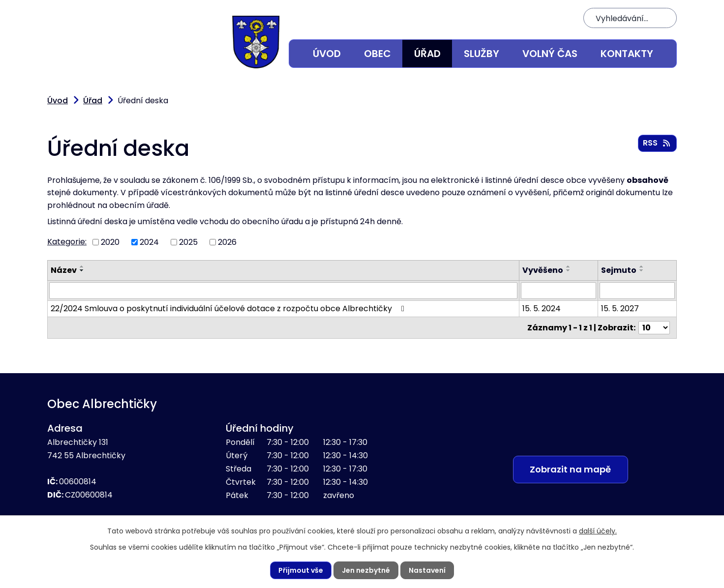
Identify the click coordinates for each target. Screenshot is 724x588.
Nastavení (427, 570)
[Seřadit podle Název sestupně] (82, 270)
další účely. (598, 531)
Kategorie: (67, 242)
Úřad (427, 54)
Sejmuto (619, 270)
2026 (227, 242)
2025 (188, 242)
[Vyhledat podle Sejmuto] (637, 291)
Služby (482, 54)
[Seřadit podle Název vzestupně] (82, 266)
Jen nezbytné (366, 570)
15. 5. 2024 (542, 309)
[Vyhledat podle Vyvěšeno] (559, 291)
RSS (657, 143)
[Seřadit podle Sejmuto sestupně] (642, 270)
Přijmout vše (301, 570)
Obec (377, 54)
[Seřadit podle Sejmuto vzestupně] (642, 266)
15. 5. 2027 (620, 309)
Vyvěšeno (543, 270)
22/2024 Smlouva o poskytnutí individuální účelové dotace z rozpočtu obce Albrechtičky (229, 309)
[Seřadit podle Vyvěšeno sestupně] (569, 270)
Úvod (327, 54)
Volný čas (550, 54)
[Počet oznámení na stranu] (654, 328)
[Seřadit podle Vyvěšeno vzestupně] (569, 266)
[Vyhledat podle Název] (284, 291)
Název (64, 270)
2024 (149, 242)
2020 (110, 242)
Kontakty (627, 54)
